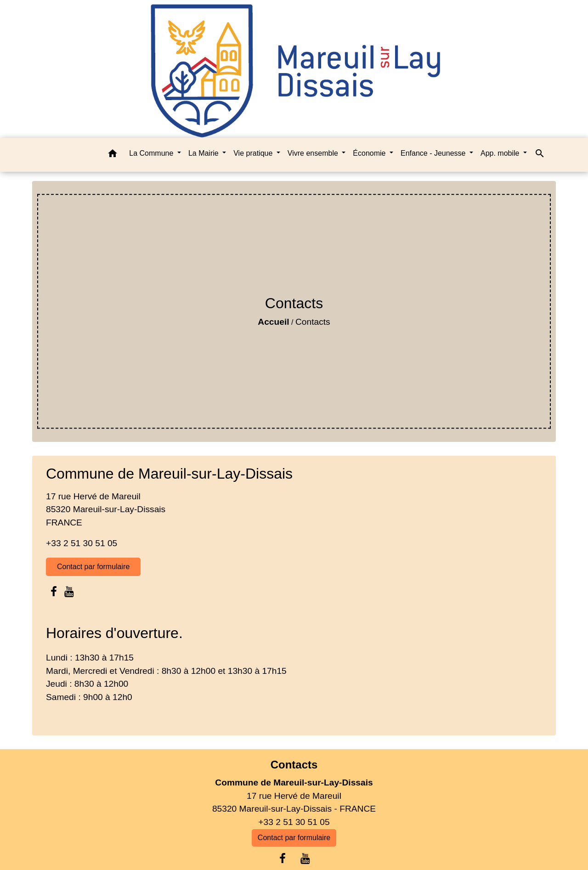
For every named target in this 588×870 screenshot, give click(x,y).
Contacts (313, 322)
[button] (113, 155)
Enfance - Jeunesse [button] (434, 153)
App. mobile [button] (501, 153)
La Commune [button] (152, 153)
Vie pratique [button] (254, 153)
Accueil (273, 322)
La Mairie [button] (204, 153)
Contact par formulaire (93, 567)
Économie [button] (370, 153)
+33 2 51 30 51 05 (82, 543)
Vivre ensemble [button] (314, 153)
